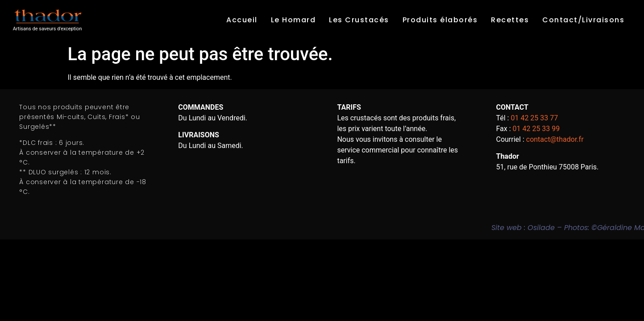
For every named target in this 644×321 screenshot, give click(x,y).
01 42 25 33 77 (534, 118)
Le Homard (293, 20)
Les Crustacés (359, 20)
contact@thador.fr (555, 139)
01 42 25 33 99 (536, 129)
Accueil (242, 20)
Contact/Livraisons (583, 20)
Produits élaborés (440, 20)
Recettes (510, 20)
